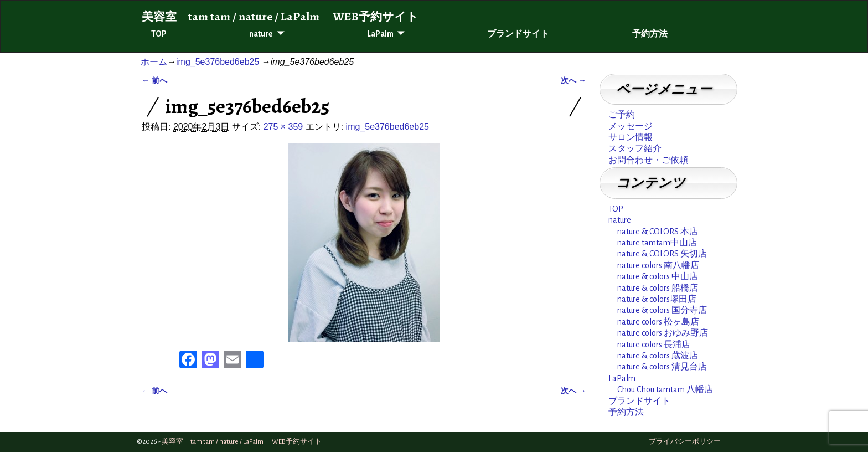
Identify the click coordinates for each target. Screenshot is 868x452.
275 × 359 (283, 127)
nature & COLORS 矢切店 (662, 254)
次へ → (573, 80)
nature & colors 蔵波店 (658, 356)
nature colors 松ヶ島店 (658, 322)
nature (261, 34)
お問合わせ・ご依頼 (648, 160)
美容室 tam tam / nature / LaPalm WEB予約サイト (280, 16)
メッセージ (631, 126)
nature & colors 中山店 (658, 276)
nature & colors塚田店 (657, 299)
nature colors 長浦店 (654, 345)
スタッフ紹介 (635, 148)
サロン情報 (631, 137)
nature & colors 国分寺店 (662, 310)
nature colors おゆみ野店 (663, 333)
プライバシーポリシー (685, 442)
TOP (159, 34)
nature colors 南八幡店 (658, 265)
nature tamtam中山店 (657, 243)
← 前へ (154, 80)
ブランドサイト (518, 34)
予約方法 (650, 34)
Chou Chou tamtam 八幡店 (665, 389)
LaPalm (380, 34)
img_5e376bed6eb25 (218, 62)
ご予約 (622, 115)
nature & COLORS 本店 (658, 232)
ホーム (154, 62)
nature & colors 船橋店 (658, 288)
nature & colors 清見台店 (662, 367)
